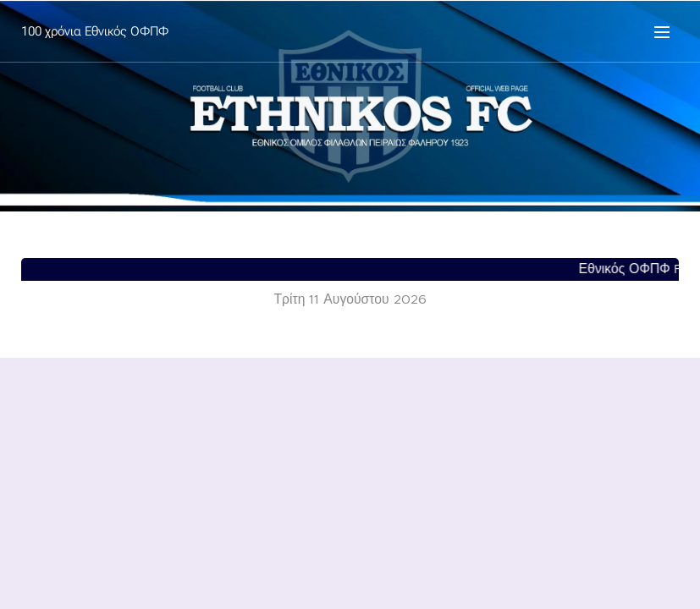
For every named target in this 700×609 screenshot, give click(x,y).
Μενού (662, 32)
